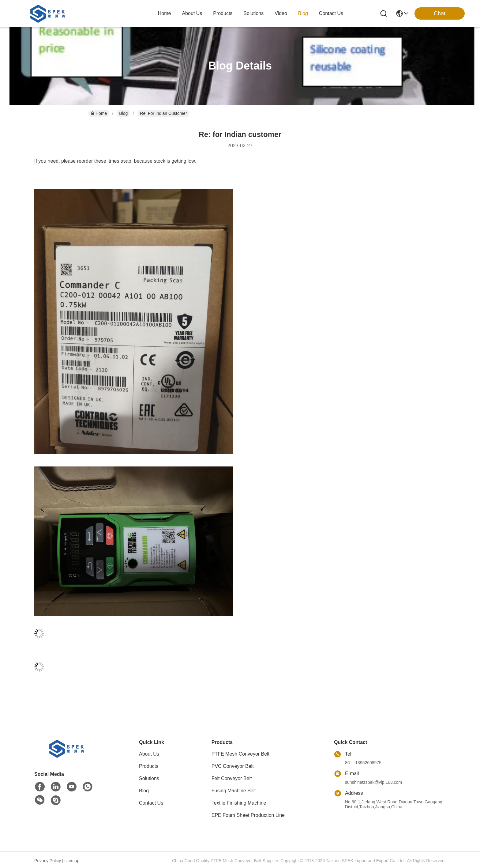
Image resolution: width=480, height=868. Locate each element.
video (281, 13)
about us (192, 13)
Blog (123, 113)
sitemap (72, 861)
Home (165, 13)
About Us (149, 754)
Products (149, 766)
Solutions (149, 778)
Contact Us (151, 803)
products (223, 13)
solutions (253, 13)
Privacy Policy (48, 861)
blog (303, 13)
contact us (331, 13)
